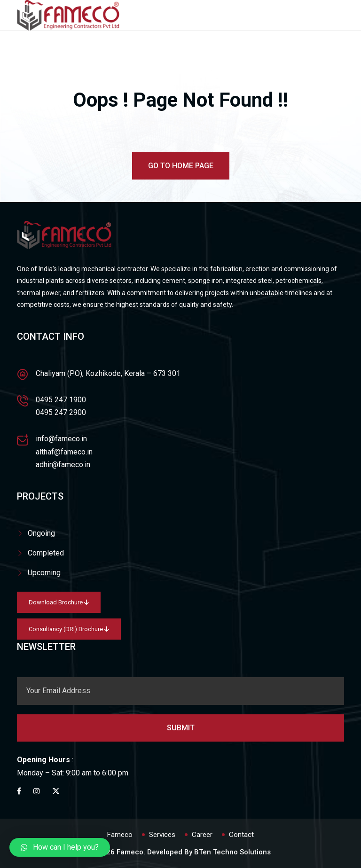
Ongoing (41, 533)
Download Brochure (59, 602)
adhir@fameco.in (63, 465)
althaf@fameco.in (64, 452)
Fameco (120, 835)
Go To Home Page (181, 166)
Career (202, 835)
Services (162, 835)
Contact (241, 835)
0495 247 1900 (61, 400)
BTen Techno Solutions (232, 852)
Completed (46, 553)
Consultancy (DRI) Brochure (69, 629)
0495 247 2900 (61, 412)
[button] (60, 847)
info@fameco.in (61, 439)
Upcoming (44, 573)
